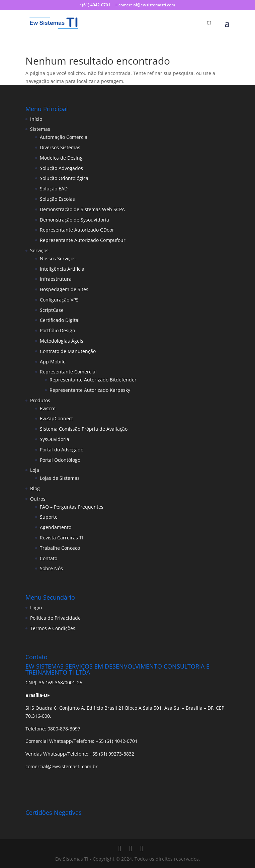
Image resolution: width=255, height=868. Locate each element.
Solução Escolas (57, 199)
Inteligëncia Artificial (63, 269)
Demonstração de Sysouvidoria (74, 220)
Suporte (49, 517)
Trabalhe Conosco (60, 548)
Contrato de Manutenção (68, 351)
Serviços (39, 250)
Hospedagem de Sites (64, 289)
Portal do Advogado (62, 450)
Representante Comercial (68, 372)
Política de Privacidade (55, 618)
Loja (35, 470)
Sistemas (40, 129)
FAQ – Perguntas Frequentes (72, 507)
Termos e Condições (53, 628)
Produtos (40, 400)
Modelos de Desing (61, 158)
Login (36, 607)
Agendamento (56, 527)
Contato (49, 558)
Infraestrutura (56, 279)
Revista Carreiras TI (62, 538)
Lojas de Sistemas (60, 478)
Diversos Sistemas (60, 147)
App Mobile (53, 362)
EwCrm (48, 408)
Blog (35, 488)
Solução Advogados (61, 168)
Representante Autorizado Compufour (83, 240)
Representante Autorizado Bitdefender (93, 380)
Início (36, 119)
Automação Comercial (64, 137)
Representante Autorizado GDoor (77, 230)
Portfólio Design (58, 330)
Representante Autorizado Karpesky (90, 390)
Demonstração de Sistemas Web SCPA (82, 209)
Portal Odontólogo (60, 460)
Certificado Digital (60, 320)
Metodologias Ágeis (62, 341)
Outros (38, 499)
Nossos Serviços (58, 258)
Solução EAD (54, 189)
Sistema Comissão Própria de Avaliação (84, 429)
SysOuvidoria (55, 439)
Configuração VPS (59, 300)
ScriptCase (52, 310)
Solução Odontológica (64, 178)
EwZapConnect (56, 418)
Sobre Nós (51, 568)
